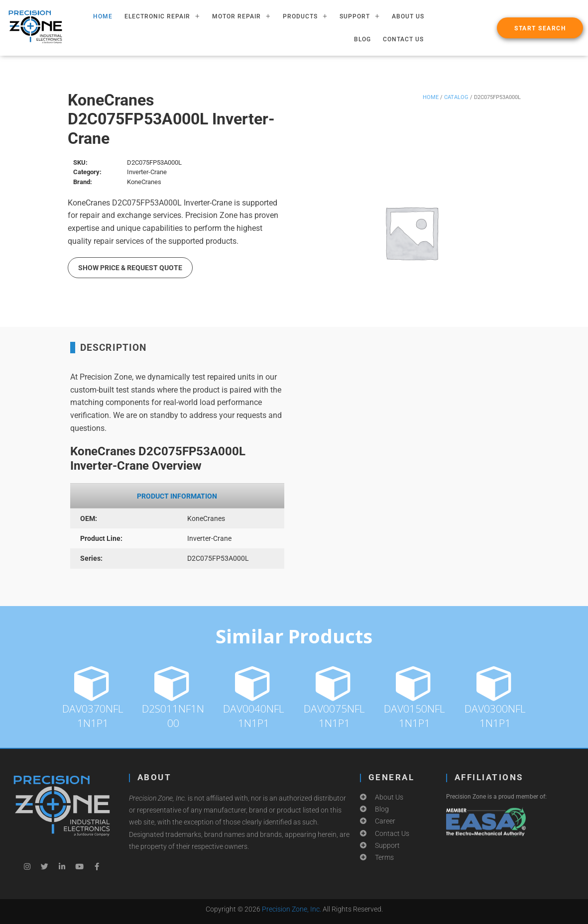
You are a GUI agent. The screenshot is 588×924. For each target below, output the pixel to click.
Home (431, 97)
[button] (540, 28)
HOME (103, 16)
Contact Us (403, 39)
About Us (408, 16)
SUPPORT (360, 16)
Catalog (456, 97)
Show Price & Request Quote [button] (130, 268)
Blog (362, 39)
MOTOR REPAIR (241, 16)
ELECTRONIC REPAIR (162, 16)
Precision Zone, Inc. (292, 909)
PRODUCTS (305, 16)
